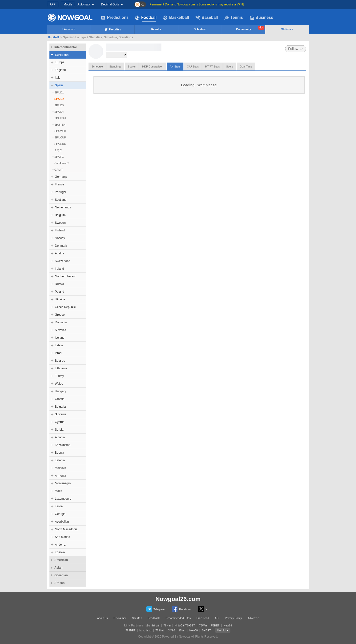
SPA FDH (60, 118)
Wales (59, 384)
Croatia (60, 399)
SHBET (206, 630)
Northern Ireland (66, 276)
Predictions (115, 18)
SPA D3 (59, 105)
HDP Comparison (153, 67)
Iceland (60, 338)
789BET (131, 630)
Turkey (59, 376)
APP (53, 4)
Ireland (59, 269)
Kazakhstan (63, 445)
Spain (59, 85)
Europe (60, 62)
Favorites (113, 29)
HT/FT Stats (212, 67)
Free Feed (203, 618)
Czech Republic (65, 307)
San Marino (62, 537)
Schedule (200, 29)
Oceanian (61, 575)
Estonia (60, 460)
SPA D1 (59, 92)
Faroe (59, 506)
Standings (115, 67)
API (217, 618)
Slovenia (61, 414)
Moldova (60, 468)
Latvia (59, 345)
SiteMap (137, 618)
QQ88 (171, 630)
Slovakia (60, 330)
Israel (58, 353)
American (61, 560)
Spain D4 (60, 125)
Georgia (60, 514)
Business (261, 18)
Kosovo (60, 552)
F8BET (215, 625)
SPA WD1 (60, 131)
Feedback (154, 618)
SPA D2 (59, 99)
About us (102, 618)
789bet (160, 630)
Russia (59, 284)
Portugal (60, 192)
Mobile (68, 4)
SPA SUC (60, 144)
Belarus (60, 361)
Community (250, 28)
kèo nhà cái (153, 625)
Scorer (132, 67)
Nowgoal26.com (178, 599)
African (59, 583)
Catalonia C (61, 163)
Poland (59, 292)
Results (156, 29)
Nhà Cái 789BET (185, 625)
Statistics (287, 29)
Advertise (253, 618)
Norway (60, 238)
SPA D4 (59, 112)
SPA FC (59, 157)
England (60, 70)
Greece (60, 315)
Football (146, 18)
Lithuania (61, 368)
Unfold (221, 630)
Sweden (60, 223)
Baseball (207, 18)
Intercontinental (66, 47)
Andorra (60, 545)
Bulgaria (60, 407)
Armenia (60, 476)
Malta (58, 491)
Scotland (61, 200)
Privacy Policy (233, 618)
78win (167, 625)
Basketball (176, 18)
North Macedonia (66, 529)
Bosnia (59, 453)
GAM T (59, 170)
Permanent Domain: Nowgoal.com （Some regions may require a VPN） (198, 4)
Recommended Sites (178, 618)
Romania (61, 322)
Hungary (60, 391)
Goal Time (246, 67)
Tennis (234, 18)
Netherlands (63, 207)
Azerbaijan (62, 522)
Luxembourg (63, 499)
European (62, 55)
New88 (228, 625)
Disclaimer (120, 618)
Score (230, 67)
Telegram (156, 609)
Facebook (181, 609)
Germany (61, 177)
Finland (60, 230)
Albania (60, 437)
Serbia (59, 430)
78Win (203, 625)
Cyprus (60, 422)
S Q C (58, 150)
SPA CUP (60, 137)
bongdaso (145, 630)
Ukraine (60, 299)
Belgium (60, 215)
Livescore (69, 29)
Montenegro (63, 483)
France (59, 184)
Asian (58, 568)
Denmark (61, 246)
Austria (59, 253)
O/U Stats (193, 67)
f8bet (182, 630)
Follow (296, 49)
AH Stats (175, 67)
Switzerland (63, 261)
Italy (58, 78)
